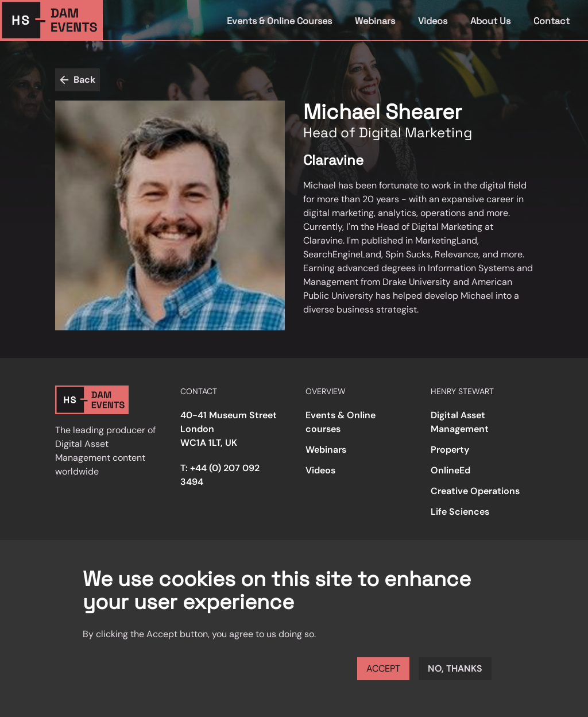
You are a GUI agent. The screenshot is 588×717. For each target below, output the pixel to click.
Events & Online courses (341, 422)
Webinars (375, 21)
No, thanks (455, 668)
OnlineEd (450, 470)
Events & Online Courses (279, 21)
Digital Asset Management (460, 422)
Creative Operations (475, 491)
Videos (433, 21)
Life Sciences (460, 512)
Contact (552, 21)
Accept (383, 668)
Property (450, 450)
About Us (490, 21)
